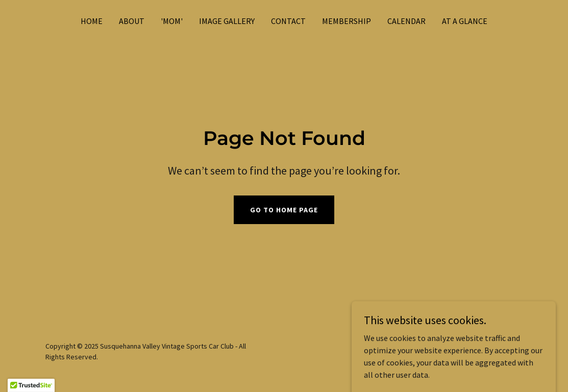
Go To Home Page (284, 210)
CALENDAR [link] (406, 21)
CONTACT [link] (288, 21)
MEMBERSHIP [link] (347, 21)
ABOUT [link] (132, 21)
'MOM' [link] (172, 21)
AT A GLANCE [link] (465, 21)
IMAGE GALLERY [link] (227, 21)
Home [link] (92, 21)
